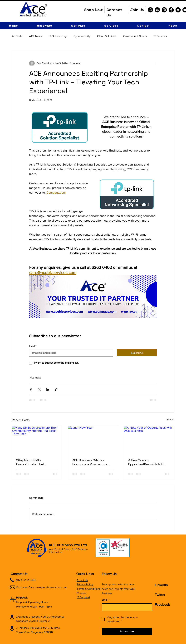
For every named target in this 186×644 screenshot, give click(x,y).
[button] (45, 26)
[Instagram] (164, 10)
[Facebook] (171, 10)
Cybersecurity (82, 36)
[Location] (12, 617)
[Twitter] (178, 10)
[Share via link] (56, 389)
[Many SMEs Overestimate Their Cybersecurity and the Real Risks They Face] (37, 440)
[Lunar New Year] (93, 440)
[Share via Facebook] (31, 389)
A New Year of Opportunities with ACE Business (146, 462)
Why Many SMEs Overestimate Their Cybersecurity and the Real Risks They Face (34, 462)
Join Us (137, 10)
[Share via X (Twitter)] (39, 389)
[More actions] (155, 63)
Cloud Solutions (107, 36)
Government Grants (135, 36)
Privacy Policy (85, 584)
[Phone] (12, 580)
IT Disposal (83, 597)
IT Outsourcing (58, 36)
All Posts (17, 36)
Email (33, 346)
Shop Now (93, 10)
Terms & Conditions (89, 589)
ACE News (36, 36)
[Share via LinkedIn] (48, 389)
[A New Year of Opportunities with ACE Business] (149, 440)
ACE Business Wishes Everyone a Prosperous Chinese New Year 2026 (90, 462)
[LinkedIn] (157, 10)
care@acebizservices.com (51, 587)
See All (170, 419)
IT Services (160, 36)
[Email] (70, 353)
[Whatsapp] (150, 10)
